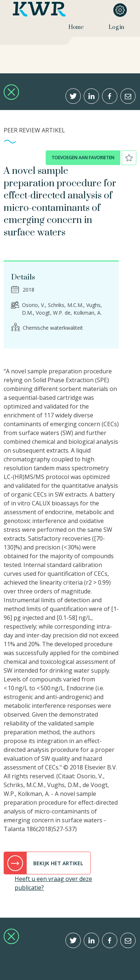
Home (76, 27)
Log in (116, 27)
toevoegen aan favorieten (83, 158)
